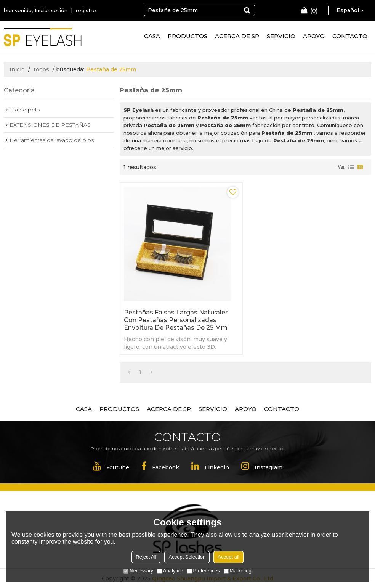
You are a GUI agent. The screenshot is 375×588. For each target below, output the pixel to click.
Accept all (228, 557)
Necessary (138, 571)
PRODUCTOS (187, 36)
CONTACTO (350, 36)
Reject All (146, 557)
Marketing (238, 571)
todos (41, 69)
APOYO (314, 36)
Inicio (17, 69)
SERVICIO (281, 36)
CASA (152, 36)
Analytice (170, 571)
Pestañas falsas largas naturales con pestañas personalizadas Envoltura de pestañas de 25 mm (176, 320)
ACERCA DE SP (237, 36)
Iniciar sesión (51, 10)
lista (351, 167)
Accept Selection (187, 557)
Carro (314, 11)
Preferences (204, 571)
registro (86, 10)
